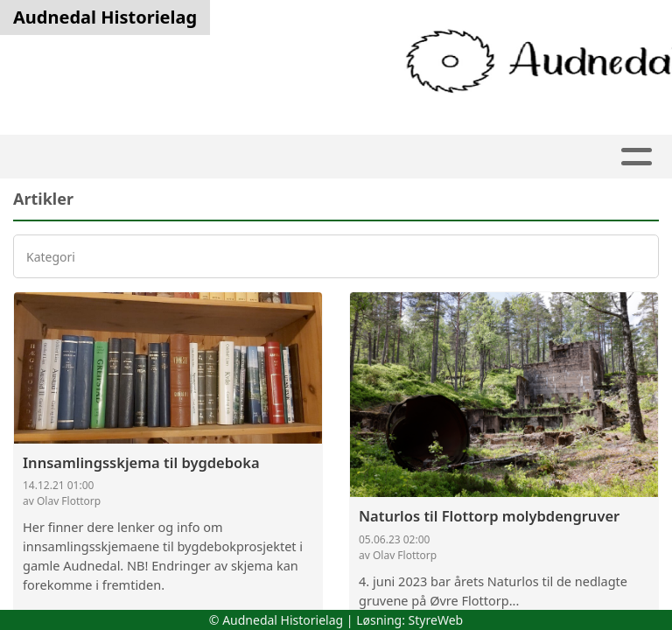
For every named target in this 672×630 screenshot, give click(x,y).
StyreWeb (436, 620)
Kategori (51, 257)
